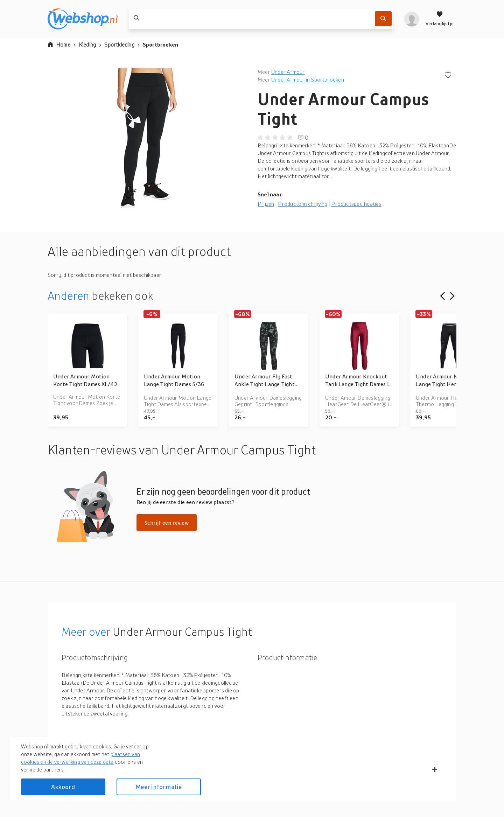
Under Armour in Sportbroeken (308, 79)
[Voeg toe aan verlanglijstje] (448, 76)
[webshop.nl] (83, 19)
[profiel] (412, 19)
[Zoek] (383, 19)
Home (59, 44)
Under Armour (288, 72)
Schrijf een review (167, 523)
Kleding (87, 44)
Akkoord (63, 787)
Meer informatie (159, 787)
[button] (147, 138)
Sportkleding (119, 44)
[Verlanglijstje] (440, 19)
